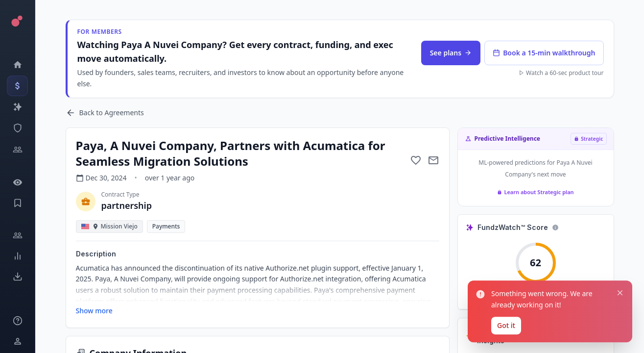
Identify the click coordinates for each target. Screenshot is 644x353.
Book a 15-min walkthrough (544, 53)
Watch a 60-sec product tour (561, 73)
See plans (451, 53)
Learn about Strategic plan (535, 192)
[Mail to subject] (433, 160)
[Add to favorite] (416, 160)
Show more (94, 311)
